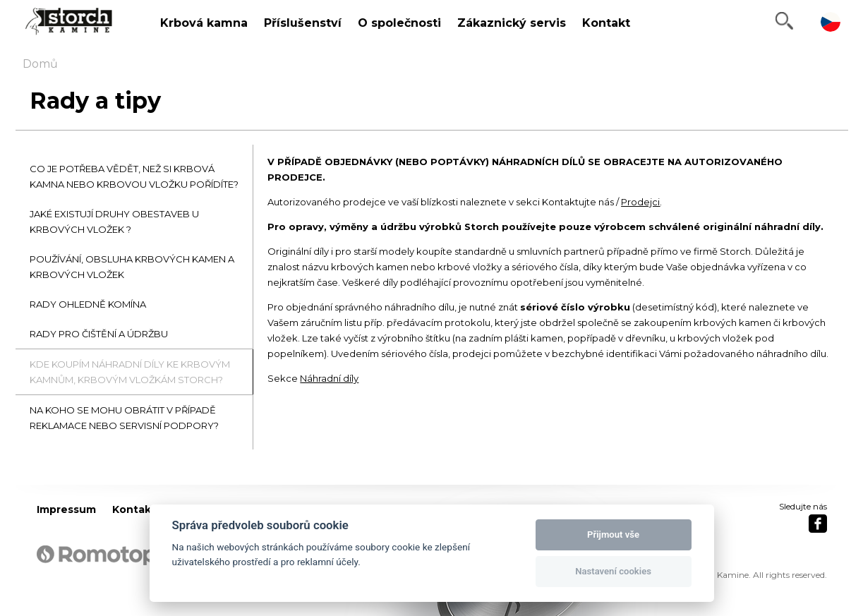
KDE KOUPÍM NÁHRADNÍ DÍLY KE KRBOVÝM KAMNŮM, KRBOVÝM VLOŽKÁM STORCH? (130, 372)
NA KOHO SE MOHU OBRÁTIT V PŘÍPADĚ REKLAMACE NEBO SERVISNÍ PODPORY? (124, 418)
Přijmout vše (613, 535)
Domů (40, 64)
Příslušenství (303, 23)
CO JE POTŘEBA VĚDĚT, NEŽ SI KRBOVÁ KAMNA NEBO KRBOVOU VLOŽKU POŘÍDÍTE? (134, 176)
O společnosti (399, 23)
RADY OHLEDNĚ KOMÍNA (88, 304)
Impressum (66, 509)
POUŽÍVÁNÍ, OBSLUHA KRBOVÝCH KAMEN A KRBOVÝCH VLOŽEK (132, 267)
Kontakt (606, 23)
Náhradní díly (329, 378)
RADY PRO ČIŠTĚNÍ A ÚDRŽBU (99, 334)
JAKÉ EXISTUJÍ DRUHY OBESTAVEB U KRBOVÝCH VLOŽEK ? (114, 222)
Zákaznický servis (512, 23)
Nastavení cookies (613, 571)
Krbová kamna (204, 23)
